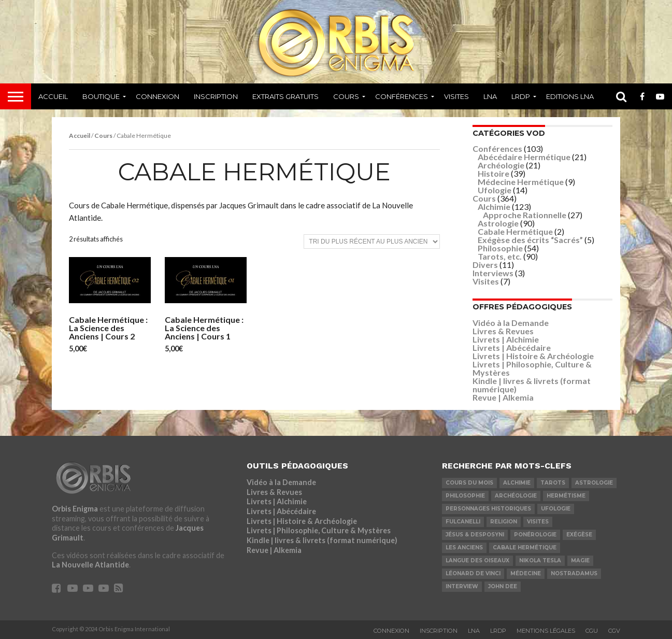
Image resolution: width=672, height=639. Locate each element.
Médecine (526, 573)
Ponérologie (535, 535)
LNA (490, 96)
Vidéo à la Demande (511, 323)
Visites (456, 96)
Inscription (216, 96)
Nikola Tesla (540, 560)
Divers (485, 265)
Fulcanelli (463, 522)
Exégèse (579, 535)
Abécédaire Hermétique (524, 157)
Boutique (101, 96)
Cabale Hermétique (515, 231)
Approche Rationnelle (525, 215)
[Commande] (372, 242)
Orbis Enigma (75, 509)
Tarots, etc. (500, 256)
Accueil (53, 96)
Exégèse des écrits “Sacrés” (530, 240)
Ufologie (495, 190)
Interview (462, 586)
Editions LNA (570, 96)
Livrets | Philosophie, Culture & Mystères (532, 368)
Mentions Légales (546, 631)
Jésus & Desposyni (475, 535)
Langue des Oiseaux (477, 560)
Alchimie (494, 207)
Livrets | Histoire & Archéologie (533, 356)
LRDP (521, 96)
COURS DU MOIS (469, 483)
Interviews (493, 273)
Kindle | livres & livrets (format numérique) (532, 385)
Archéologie (501, 165)
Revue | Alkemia (503, 397)
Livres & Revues (503, 331)
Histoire (494, 173)
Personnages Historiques (488, 509)
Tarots (553, 483)
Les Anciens (464, 548)
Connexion (158, 96)
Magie (580, 560)
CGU (592, 631)
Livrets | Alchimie (506, 339)
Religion (504, 522)
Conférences (402, 96)
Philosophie (500, 248)
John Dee (503, 586)
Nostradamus (574, 573)
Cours (346, 96)
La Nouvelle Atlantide (90, 565)
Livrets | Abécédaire (512, 347)
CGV (614, 631)
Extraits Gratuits (285, 96)
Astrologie (498, 223)
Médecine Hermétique (521, 182)
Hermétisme (566, 496)
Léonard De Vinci (473, 573)
